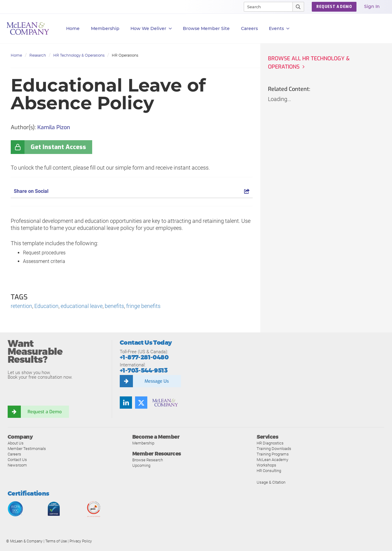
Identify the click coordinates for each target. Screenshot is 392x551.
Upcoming (141, 466)
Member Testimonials (27, 449)
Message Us (156, 381)
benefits (114, 306)
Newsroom (17, 465)
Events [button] (279, 29)
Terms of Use (56, 542)
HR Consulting (269, 471)
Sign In (372, 6)
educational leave (82, 306)
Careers (14, 454)
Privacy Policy (81, 542)
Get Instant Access (58, 147)
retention (21, 306)
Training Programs (273, 454)
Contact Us (17, 460)
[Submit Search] (298, 7)
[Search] (266, 7)
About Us (16, 443)
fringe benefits (143, 306)
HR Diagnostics (270, 443)
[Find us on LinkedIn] (126, 403)
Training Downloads (274, 449)
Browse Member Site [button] (206, 28)
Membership (105, 28)
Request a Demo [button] (334, 7)
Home (73, 28)
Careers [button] (249, 28)
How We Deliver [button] (151, 29)
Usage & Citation (271, 483)
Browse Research (148, 460)
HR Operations (125, 55)
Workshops (266, 465)
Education (46, 306)
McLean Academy (272, 460)
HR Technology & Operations (79, 55)
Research (38, 55)
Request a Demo (44, 412)
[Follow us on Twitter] (141, 403)
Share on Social (132, 191)
